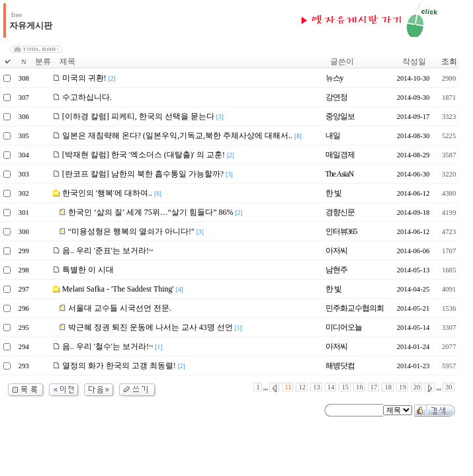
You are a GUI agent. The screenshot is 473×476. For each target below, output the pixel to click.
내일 (333, 136)
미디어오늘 (344, 327)
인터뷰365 (341, 231)
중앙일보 (340, 116)
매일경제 (340, 155)
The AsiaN (340, 174)
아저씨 (336, 251)
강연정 (336, 97)
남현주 (336, 270)
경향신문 (340, 212)
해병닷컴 (340, 366)
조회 (449, 61)
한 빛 (333, 193)
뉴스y (334, 78)
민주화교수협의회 (355, 308)
